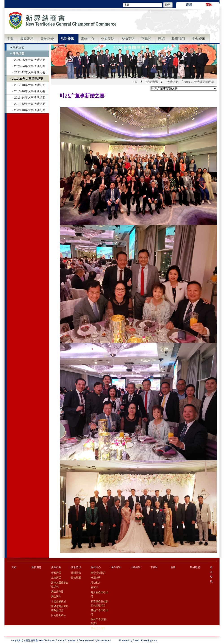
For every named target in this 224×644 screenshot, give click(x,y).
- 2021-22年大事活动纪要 (29, 72)
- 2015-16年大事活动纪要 (29, 91)
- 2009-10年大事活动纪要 (29, 110)
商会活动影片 (98, 573)
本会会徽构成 (59, 601)
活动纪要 (172, 82)
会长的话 (56, 573)
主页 (10, 38)
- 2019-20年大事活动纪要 (27, 79)
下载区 (146, 38)
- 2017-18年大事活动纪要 (29, 85)
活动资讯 (67, 38)
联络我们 (178, 38)
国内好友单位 (59, 615)
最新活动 (76, 573)
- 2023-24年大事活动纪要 (29, 66)
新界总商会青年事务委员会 (60, 608)
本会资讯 (198, 38)
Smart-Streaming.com (145, 640)
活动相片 (96, 582)
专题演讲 (96, 578)
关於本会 (47, 38)
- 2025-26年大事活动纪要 (29, 60)
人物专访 (128, 38)
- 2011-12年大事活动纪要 (29, 104)
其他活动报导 (98, 628)
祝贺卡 (95, 587)
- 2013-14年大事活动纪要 (29, 98)
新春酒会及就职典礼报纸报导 (99, 603)
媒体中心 (87, 38)
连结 (161, 38)
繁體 (189, 5)
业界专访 (108, 38)
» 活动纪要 (17, 54)
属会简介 (56, 596)
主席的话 (56, 578)
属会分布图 (57, 591)
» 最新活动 (17, 47)
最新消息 (27, 38)
